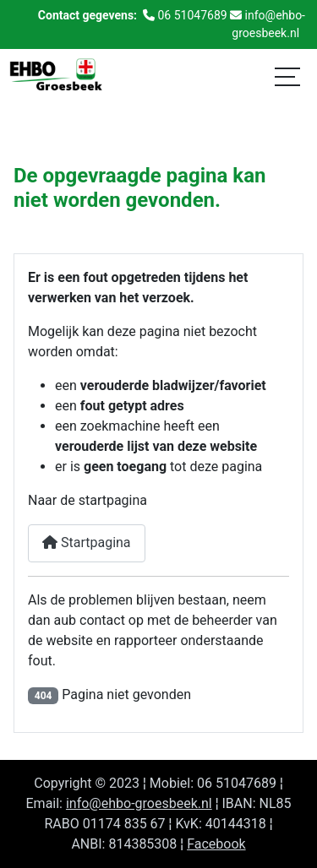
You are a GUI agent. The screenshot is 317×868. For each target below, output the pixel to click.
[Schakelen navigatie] (287, 76)
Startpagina (87, 542)
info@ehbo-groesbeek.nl (139, 803)
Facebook (216, 844)
